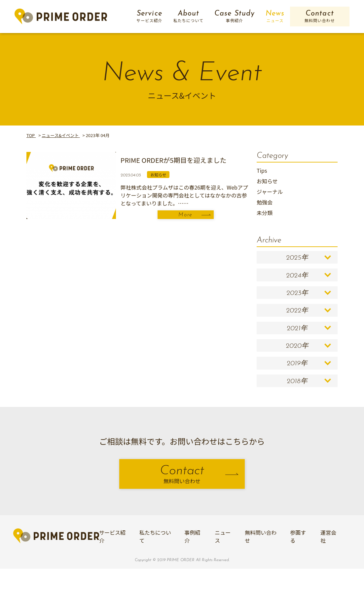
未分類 (265, 213)
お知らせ (267, 181)
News (275, 17)
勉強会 (265, 202)
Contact (320, 17)
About (188, 17)
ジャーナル (270, 192)
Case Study (235, 17)
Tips (262, 170)
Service (149, 17)
